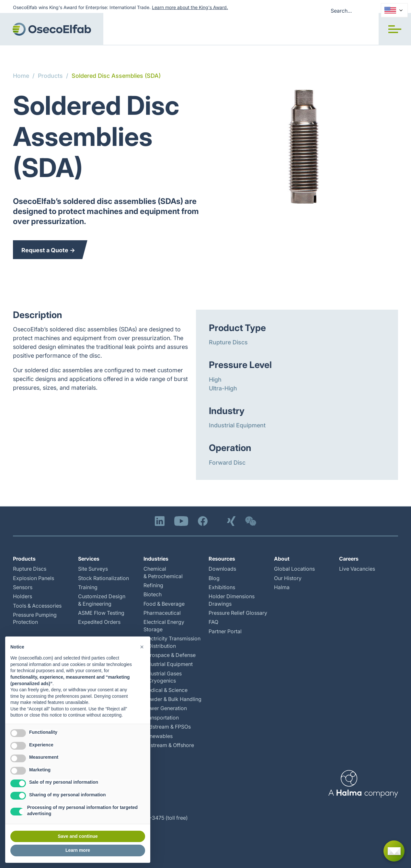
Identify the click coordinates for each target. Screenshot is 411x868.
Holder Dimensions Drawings (232, 600)
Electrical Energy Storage (164, 625)
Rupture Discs (228, 342)
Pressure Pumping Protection (35, 618)
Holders (23, 596)
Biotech (153, 594)
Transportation (161, 718)
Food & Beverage (164, 604)
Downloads (222, 569)
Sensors (23, 587)
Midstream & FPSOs (167, 727)
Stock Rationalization (103, 578)
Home (21, 76)
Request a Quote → (48, 250)
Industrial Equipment (237, 425)
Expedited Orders (99, 622)
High (215, 380)
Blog (214, 578)
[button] (395, 29)
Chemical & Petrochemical (163, 572)
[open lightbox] (304, 147)
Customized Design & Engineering (102, 600)
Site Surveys (93, 569)
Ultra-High (223, 388)
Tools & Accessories (37, 606)
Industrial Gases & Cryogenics (163, 677)
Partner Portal (225, 631)
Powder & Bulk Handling (172, 699)
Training (88, 587)
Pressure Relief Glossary (238, 613)
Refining (153, 585)
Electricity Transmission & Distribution (172, 642)
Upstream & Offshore (169, 745)
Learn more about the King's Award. (190, 7)
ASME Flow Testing (101, 613)
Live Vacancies (357, 569)
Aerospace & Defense (170, 655)
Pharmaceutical (162, 613)
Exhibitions (222, 587)
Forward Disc (227, 463)
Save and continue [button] (78, 836)
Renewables (158, 736)
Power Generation (165, 708)
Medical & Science (166, 690)
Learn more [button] (78, 850)
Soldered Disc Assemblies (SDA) (116, 76)
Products (50, 76)
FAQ (213, 622)
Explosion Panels (34, 578)
